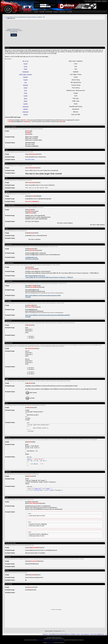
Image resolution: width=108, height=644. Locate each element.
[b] (23, 61)
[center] (29, 74)
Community (49, 12)
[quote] (26, 104)
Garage (42, 12)
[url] (26, 82)
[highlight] (25, 72)
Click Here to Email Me (32, 259)
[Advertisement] (64, 33)
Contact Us (45, 634)
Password (37, 7)
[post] (26, 88)
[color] (26, 64)
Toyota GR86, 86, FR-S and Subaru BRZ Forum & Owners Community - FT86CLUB (24, 17)
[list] (26, 90)
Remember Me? (51, 5)
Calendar (56, 12)
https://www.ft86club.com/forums (35, 276)
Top (106, 634)
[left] (21, 74)
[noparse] (26, 107)
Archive (78, 634)
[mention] (26, 112)
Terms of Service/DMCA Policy (97, 634)
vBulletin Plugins (50, 643)
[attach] (25, 109)
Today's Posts (62, 12)
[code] (26, 96)
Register (36, 12)
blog (96, 1)
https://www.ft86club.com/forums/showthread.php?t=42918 (43, 295)
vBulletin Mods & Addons (58, 640)
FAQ (44, 17)
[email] (26, 80)
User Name (37, 5)
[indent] (25, 77)
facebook (104, 1)
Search (69, 12)
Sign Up (14, 35)
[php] (26, 98)
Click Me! (28, 297)
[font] (26, 69)
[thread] (26, 85)
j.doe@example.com (31, 257)
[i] (26, 61)
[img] (26, 93)
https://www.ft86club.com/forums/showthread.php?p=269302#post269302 (48, 315)
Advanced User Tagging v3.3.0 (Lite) (45, 640)
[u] (28, 61)
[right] (25, 74)
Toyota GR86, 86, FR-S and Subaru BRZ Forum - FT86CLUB (62, 634)
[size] (26, 66)
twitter (99, 1)
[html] (26, 101)
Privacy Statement (85, 634)
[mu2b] (26, 114)
